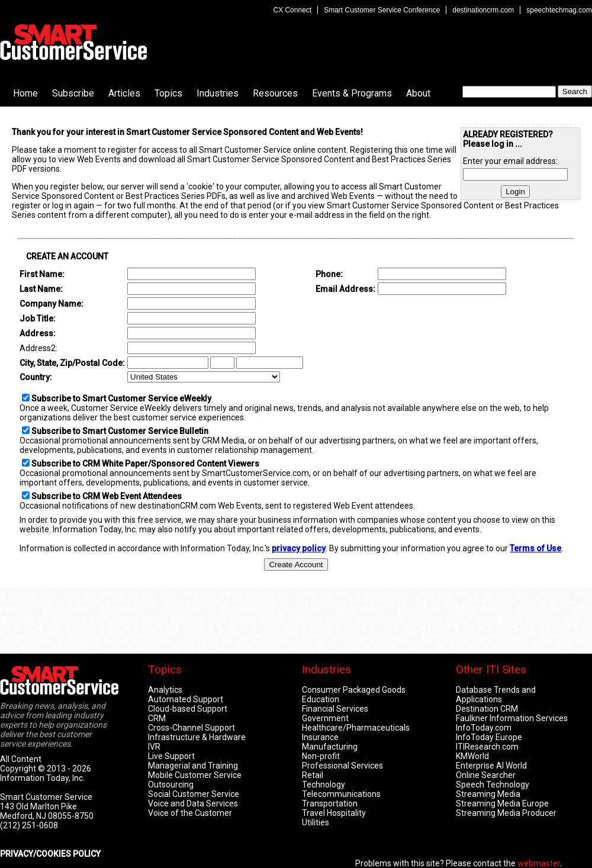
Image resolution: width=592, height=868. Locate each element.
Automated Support (186, 699)
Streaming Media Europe (502, 803)
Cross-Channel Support (192, 728)
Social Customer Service (194, 794)
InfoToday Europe (489, 737)
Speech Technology (493, 785)
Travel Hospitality (334, 813)
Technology (324, 785)
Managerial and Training (193, 766)
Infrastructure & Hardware (197, 737)
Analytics (165, 690)
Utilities (316, 822)
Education (321, 699)
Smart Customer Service (73, 42)
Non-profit (321, 756)
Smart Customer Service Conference (382, 10)
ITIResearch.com (487, 747)
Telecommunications (341, 794)
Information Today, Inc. (42, 778)
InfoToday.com (484, 728)
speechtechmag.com (559, 10)
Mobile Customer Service (195, 775)
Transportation (330, 803)
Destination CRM (487, 709)
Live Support (171, 756)
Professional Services (342, 766)
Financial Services (335, 709)
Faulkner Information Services (512, 718)
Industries (218, 93)
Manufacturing (330, 747)
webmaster (539, 863)
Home (25, 93)
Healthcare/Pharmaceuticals (356, 728)
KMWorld (472, 756)
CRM (157, 718)
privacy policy (299, 548)
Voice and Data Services (193, 803)
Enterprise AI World (491, 766)
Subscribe (73, 93)
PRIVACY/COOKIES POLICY (50, 854)
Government (325, 718)
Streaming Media (488, 794)
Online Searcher (486, 775)
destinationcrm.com (483, 10)
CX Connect (292, 10)
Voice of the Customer (190, 813)
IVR (154, 747)
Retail (313, 775)
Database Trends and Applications (496, 695)
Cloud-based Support (188, 709)
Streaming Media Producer (506, 813)
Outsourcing (171, 785)
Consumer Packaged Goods (354, 690)
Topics (168, 93)
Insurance (320, 737)
